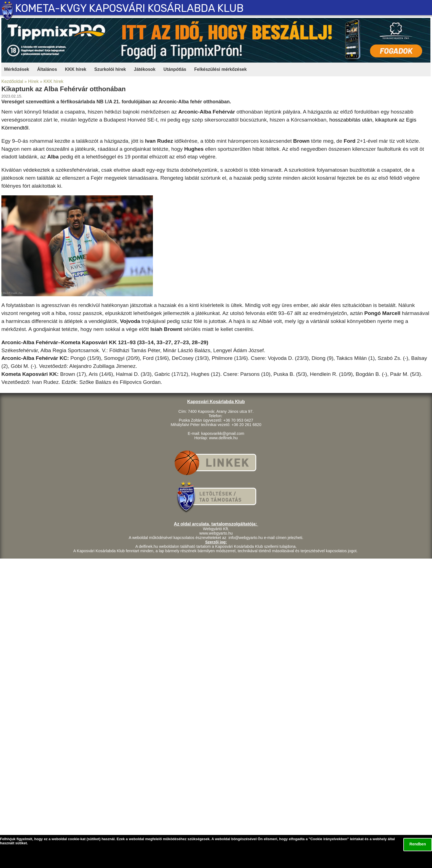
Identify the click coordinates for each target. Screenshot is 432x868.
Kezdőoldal (12, 81)
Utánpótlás (175, 69)
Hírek (33, 81)
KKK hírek (76, 69)
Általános (47, 69)
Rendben (418, 844)
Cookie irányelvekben (329, 839)
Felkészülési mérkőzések (220, 69)
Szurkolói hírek (110, 69)
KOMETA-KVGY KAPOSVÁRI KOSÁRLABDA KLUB (129, 8)
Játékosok (145, 69)
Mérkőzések (17, 69)
